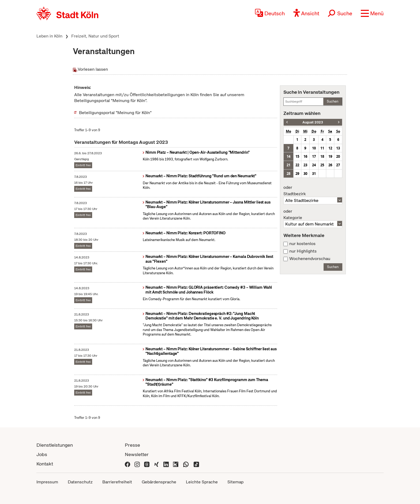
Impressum (47, 482)
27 (338, 165)
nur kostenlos (302, 244)
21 (288, 165)
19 (330, 156)
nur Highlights (303, 251)
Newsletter (137, 454)
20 (338, 156)
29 (297, 174)
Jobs (42, 454)
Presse (132, 445)
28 (288, 174)
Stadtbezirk (313, 191)
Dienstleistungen (55, 445)
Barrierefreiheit (117, 482)
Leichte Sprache (202, 482)
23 (305, 165)
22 (297, 165)
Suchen (333, 101)
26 (330, 165)
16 (305, 156)
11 (322, 148)
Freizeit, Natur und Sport (95, 36)
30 (305, 174)
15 (297, 156)
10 (314, 148)
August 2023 (313, 122)
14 (288, 156)
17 (314, 156)
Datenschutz (80, 482)
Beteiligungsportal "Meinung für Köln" (115, 113)
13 (338, 148)
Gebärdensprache (159, 482)
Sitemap (235, 482)
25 (322, 165)
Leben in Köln (49, 36)
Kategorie (313, 215)
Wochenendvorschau (310, 259)
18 (322, 156)
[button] (372, 13)
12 (330, 148)
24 (314, 165)
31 (314, 174)
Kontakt (45, 464)
